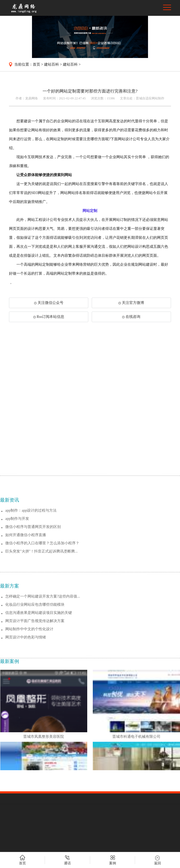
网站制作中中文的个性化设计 (29, 717)
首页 (36, 64)
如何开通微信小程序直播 (26, 622)
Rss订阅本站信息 (49, 317)
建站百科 (52, 64)
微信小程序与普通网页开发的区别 (33, 614)
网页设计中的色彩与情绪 (26, 725)
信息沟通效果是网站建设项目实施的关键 (39, 700)
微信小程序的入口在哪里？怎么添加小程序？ (42, 631)
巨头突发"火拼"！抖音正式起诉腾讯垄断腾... (41, 639)
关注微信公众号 (49, 303)
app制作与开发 (17, 606)
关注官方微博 (131, 303)
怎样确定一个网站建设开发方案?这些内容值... (43, 684)
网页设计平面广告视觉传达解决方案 (35, 708)
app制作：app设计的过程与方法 (31, 598)
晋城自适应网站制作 (150, 98)
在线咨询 (131, 317)
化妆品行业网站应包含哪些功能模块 (35, 692)
